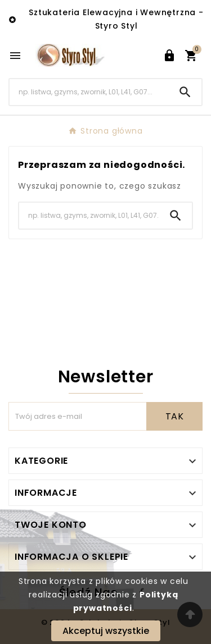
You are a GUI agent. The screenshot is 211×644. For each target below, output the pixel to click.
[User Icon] (169, 56)
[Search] (89, 92)
